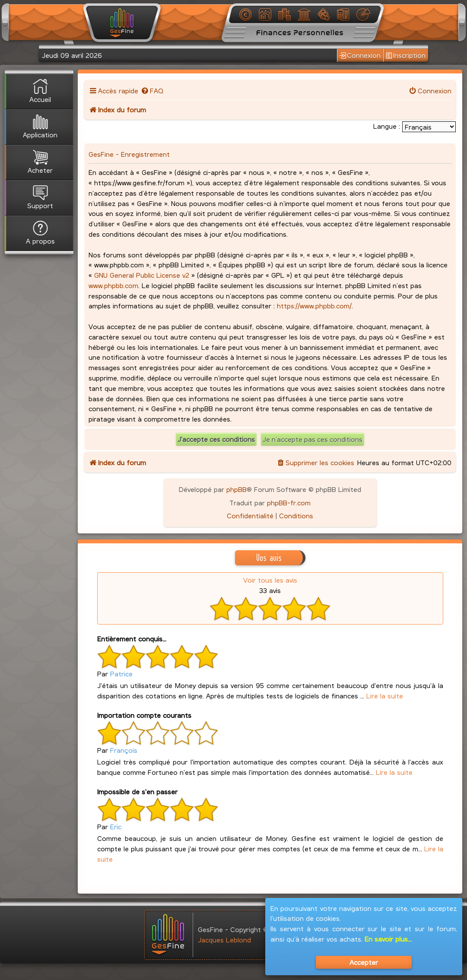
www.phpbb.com (113, 285)
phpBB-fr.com (289, 503)
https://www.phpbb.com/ (314, 306)
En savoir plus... (388, 939)
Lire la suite (385, 696)
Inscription (406, 55)
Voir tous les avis (270, 580)
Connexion (360, 55)
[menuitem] (152, 90)
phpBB (237, 489)
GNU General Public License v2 (142, 275)
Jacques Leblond (224, 940)
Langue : (387, 126)
